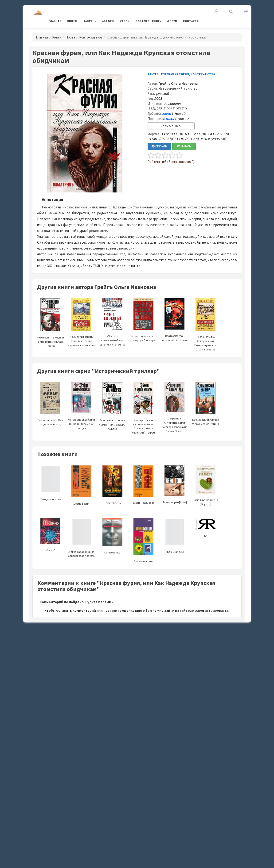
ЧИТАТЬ (184, 146)
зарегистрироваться (213, 610)
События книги (171, 126)
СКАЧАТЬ (159, 146)
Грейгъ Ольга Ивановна (178, 83)
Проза (70, 37)
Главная (55, 21)
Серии (125, 21)
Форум (172, 21)
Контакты (191, 21)
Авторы (108, 21)
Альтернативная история (168, 74)
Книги (72, 21)
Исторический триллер (178, 88)
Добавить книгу (148, 21)
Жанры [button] (88, 21)
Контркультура (91, 37)
